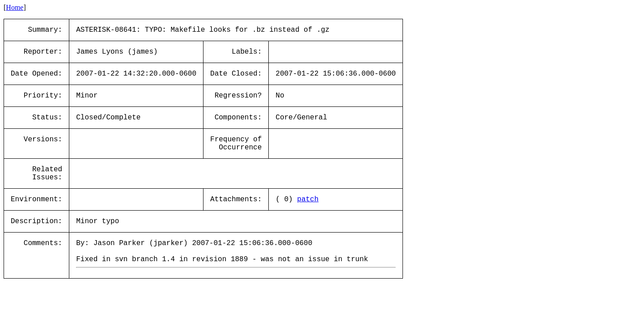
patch (308, 199)
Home (15, 7)
